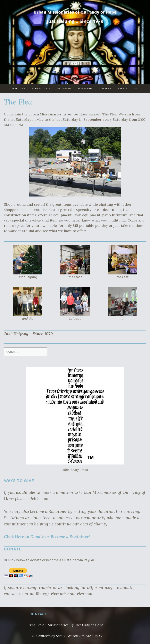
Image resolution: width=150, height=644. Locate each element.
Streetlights (41, 88)
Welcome (19, 88)
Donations (86, 88)
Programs (65, 88)
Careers (106, 88)
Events (123, 88)
